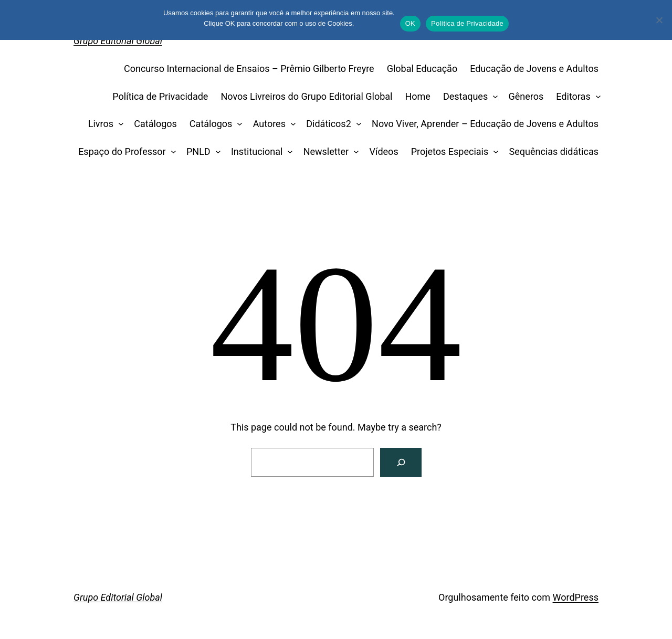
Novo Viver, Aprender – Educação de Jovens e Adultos (485, 124)
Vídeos (384, 151)
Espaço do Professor (122, 151)
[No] (659, 20)
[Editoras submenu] (596, 97)
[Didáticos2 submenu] (356, 124)
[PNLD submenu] (216, 152)
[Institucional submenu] (288, 152)
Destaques (465, 96)
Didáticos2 (329, 124)
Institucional (257, 151)
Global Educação (422, 69)
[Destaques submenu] (493, 97)
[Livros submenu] (119, 124)
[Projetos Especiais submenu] (494, 152)
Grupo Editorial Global (118, 41)
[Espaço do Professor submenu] (171, 152)
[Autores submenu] (291, 124)
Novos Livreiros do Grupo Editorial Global (306, 96)
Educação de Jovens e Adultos (534, 69)
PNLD (198, 151)
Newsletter (326, 151)
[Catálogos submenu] (238, 124)
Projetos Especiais (450, 151)
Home (417, 96)
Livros (101, 124)
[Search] (401, 462)
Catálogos (155, 124)
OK (410, 23)
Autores (269, 124)
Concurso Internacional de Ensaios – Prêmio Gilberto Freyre (249, 69)
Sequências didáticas (554, 151)
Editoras (573, 96)
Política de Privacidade (160, 96)
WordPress (576, 597)
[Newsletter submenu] (354, 152)
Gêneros (526, 96)
